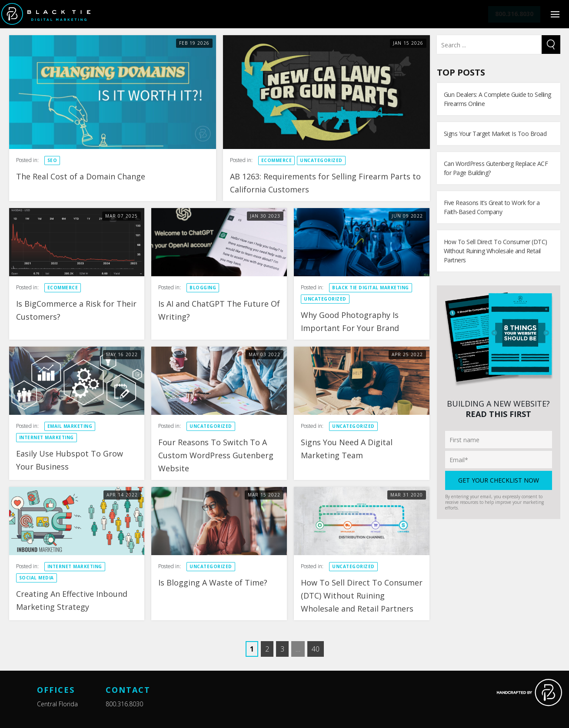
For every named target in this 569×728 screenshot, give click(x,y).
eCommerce (277, 160)
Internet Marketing (47, 437)
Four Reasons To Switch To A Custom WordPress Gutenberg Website (216, 455)
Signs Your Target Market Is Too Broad (495, 134)
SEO (52, 160)
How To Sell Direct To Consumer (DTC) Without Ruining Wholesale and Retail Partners (362, 596)
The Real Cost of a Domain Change (81, 176)
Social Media (37, 578)
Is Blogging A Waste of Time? (214, 582)
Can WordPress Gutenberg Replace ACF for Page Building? (496, 168)
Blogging (203, 288)
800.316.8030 (124, 704)
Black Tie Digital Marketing (371, 288)
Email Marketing (70, 426)
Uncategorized (321, 160)
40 (316, 649)
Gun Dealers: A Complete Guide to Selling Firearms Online (497, 99)
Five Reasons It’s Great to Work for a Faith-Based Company (492, 207)
